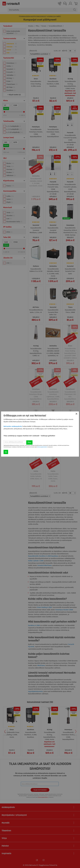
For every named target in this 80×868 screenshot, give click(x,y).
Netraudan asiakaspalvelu (13, 426)
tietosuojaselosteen (42, 447)
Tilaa (29, 442)
